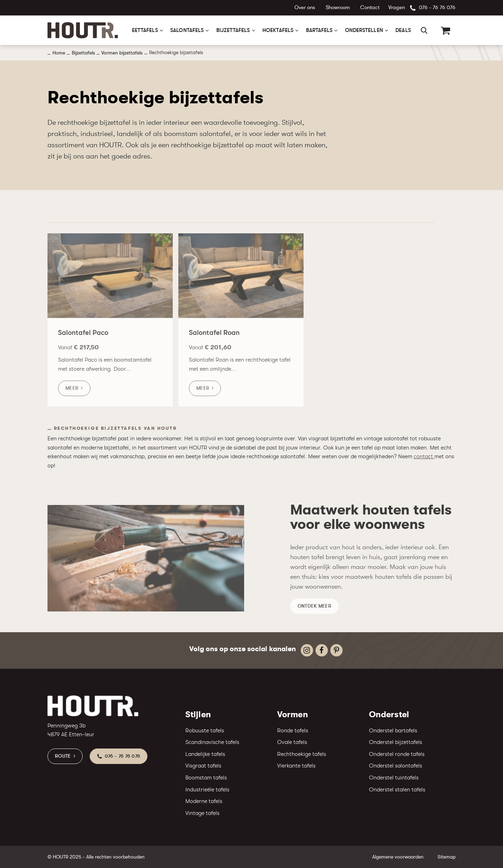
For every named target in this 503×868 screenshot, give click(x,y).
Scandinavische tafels (212, 742)
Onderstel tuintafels (394, 778)
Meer (72, 393)
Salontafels (187, 30)
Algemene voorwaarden (398, 857)
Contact (370, 8)
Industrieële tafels (207, 790)
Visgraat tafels (203, 766)
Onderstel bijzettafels (396, 742)
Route (63, 756)
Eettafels (145, 30)
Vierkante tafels (296, 766)
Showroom (338, 8)
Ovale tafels (292, 742)
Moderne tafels (204, 801)
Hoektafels (278, 30)
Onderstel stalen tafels (397, 790)
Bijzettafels (233, 30)
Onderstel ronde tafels (397, 754)
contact (424, 456)
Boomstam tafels (206, 778)
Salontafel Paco (83, 338)
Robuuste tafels (205, 731)
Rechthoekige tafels (302, 754)
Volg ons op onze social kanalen (243, 649)
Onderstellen (364, 30)
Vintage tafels (202, 813)
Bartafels (319, 30)
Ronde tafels (293, 731)
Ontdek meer (314, 610)
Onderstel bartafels (393, 731)
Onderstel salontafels (396, 766)
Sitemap (447, 857)
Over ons (305, 8)
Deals (403, 30)
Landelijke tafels (205, 754)
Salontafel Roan (214, 338)
